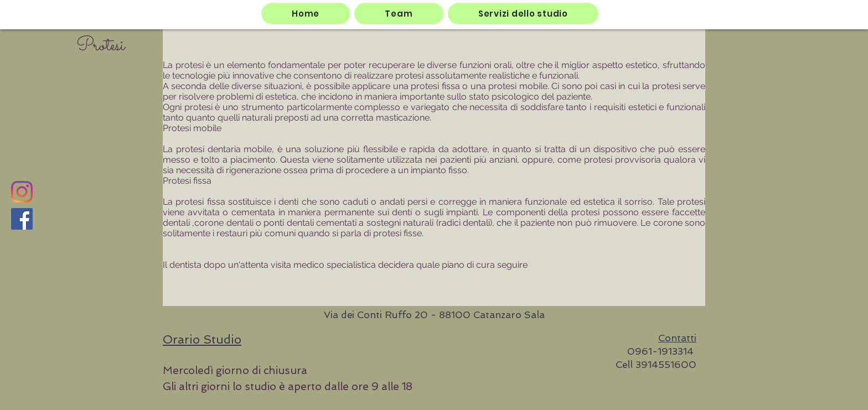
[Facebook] (22, 219)
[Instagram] (22, 192)
